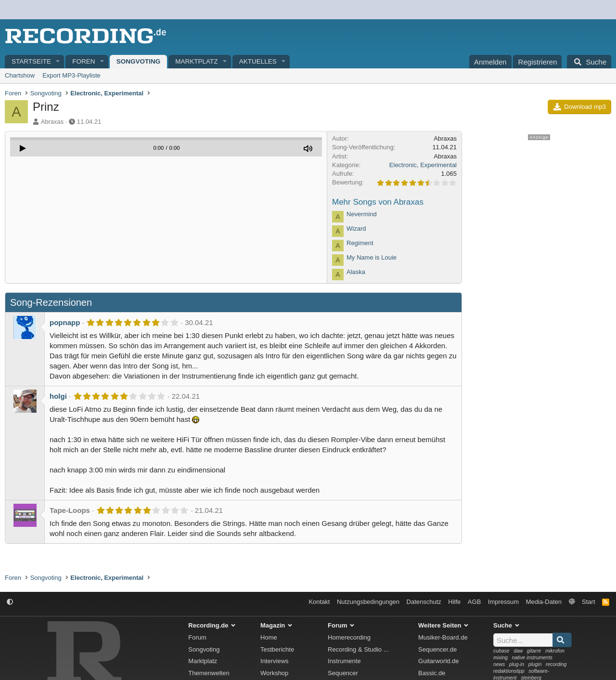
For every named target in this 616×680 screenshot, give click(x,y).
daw (518, 651)
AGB (474, 602)
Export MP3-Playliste (71, 75)
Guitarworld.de (439, 661)
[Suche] (589, 62)
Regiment (360, 243)
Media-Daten (544, 602)
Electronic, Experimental (423, 165)
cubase (501, 651)
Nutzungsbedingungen (368, 602)
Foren (83, 61)
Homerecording (349, 637)
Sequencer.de (437, 649)
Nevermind (362, 214)
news (499, 664)
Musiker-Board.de (443, 637)
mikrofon (555, 651)
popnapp (65, 322)
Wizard (356, 229)
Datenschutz (424, 602)
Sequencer (343, 673)
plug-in (517, 664)
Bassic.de (432, 673)
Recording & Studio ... (358, 649)
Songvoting (139, 61)
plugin (535, 664)
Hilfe (454, 602)
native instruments (532, 658)
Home (269, 637)
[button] (58, 62)
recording (556, 664)
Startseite (31, 61)
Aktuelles (258, 61)
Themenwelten (209, 673)
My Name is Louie (372, 257)
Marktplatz (196, 61)
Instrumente (344, 661)
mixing (500, 658)
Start (588, 602)
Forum (197, 637)
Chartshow (20, 75)
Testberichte (277, 649)
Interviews (275, 661)
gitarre (534, 651)
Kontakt (319, 602)
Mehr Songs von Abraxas (378, 202)
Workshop (274, 673)
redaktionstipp (509, 671)
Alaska (356, 272)
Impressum (503, 602)
